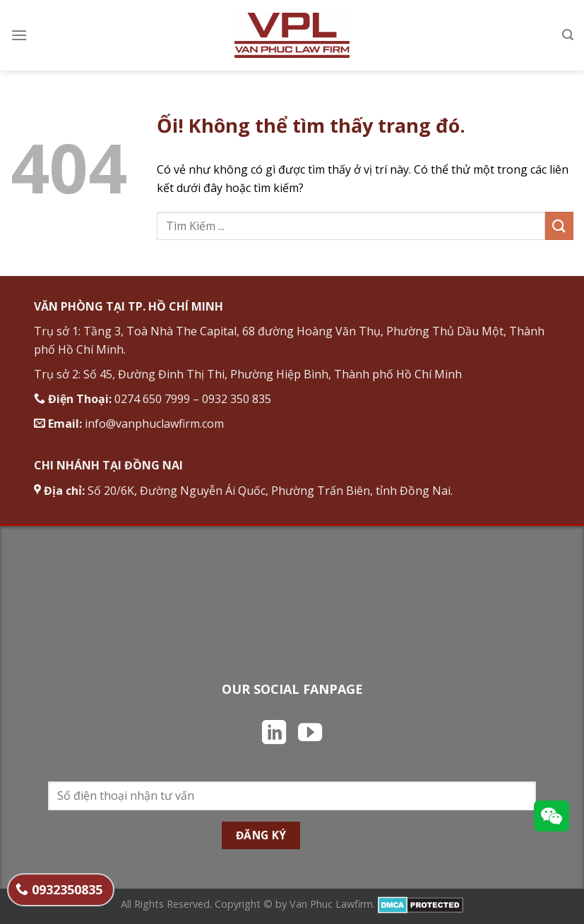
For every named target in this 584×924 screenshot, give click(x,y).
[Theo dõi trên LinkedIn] (274, 734)
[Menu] (19, 35)
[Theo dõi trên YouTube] (310, 734)
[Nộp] (559, 226)
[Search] (568, 35)
